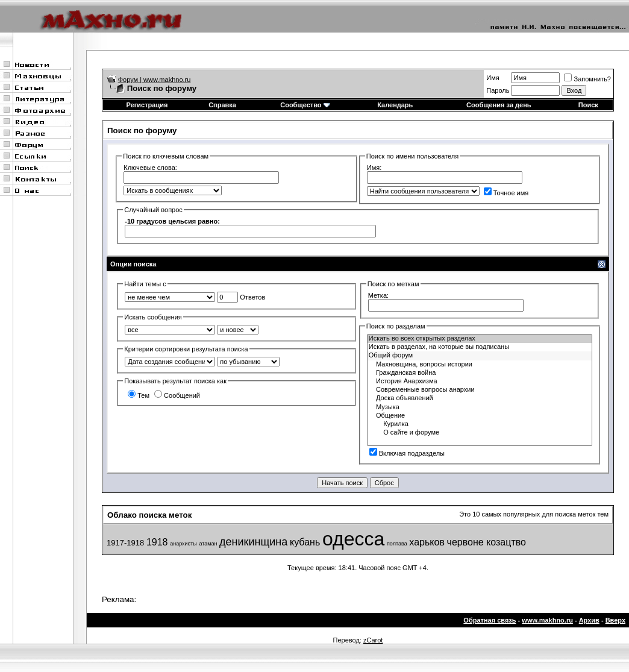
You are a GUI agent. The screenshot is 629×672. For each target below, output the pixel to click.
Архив (589, 620)
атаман (208, 544)
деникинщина (253, 542)
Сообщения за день (499, 105)
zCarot (373, 640)
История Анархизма (480, 382)
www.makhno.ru (547, 620)
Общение (480, 416)
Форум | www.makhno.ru (155, 80)
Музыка (480, 407)
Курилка (480, 424)
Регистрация (147, 105)
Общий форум (480, 356)
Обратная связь (490, 620)
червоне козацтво (487, 542)
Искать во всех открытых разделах (480, 339)
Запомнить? (587, 79)
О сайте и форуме (480, 433)
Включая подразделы (407, 453)
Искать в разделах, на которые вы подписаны (480, 347)
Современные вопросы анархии (480, 390)
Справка (222, 105)
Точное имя (506, 193)
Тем (139, 395)
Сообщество (305, 105)
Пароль (498, 90)
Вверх (615, 620)
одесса (353, 539)
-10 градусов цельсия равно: (172, 221)
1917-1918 (125, 543)
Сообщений (177, 395)
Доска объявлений (480, 398)
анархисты (183, 544)
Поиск (588, 105)
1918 (157, 542)
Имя (493, 78)
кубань (305, 542)
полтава (397, 544)
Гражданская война (480, 373)
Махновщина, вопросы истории (480, 365)
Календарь (395, 105)
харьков (427, 542)
